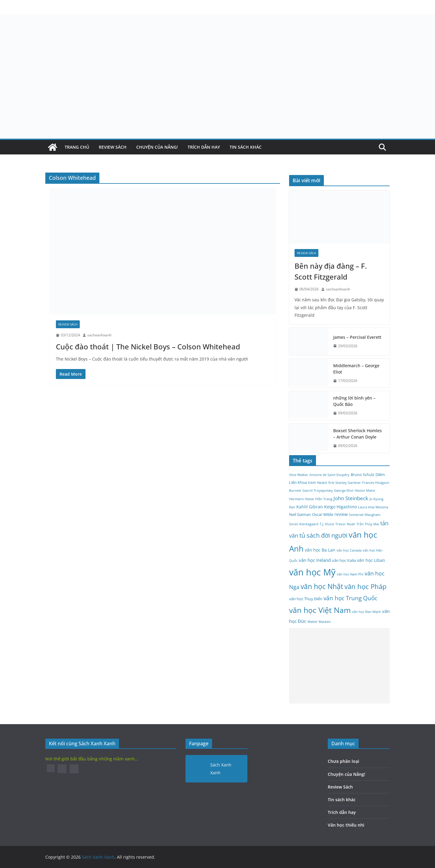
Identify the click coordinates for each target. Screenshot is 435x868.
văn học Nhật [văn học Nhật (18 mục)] (322, 586)
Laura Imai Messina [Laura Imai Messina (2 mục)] (373, 507)
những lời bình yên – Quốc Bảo (354, 401)
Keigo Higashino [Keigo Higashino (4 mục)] (340, 507)
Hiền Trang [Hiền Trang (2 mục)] (324, 499)
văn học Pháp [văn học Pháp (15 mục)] (365, 586)
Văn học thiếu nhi (346, 825)
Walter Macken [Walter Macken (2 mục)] (319, 622)
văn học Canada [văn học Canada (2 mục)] (349, 550)
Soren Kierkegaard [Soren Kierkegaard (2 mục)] (304, 524)
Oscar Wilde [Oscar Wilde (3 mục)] (323, 515)
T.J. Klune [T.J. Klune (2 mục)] (327, 524)
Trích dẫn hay (204, 147)
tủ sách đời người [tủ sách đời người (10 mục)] (323, 535)
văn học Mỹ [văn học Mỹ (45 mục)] (312, 572)
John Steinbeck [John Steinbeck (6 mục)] (351, 498)
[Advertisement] (339, 666)
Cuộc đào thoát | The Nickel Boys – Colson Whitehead (148, 347)
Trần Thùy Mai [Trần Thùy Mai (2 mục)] (368, 524)
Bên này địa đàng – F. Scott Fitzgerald (331, 271)
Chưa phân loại (343, 761)
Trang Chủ (77, 147)
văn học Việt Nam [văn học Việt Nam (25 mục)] (320, 610)
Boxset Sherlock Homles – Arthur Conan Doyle (358, 434)
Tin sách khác (246, 147)
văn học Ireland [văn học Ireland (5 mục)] (315, 560)
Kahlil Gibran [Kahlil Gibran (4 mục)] (310, 507)
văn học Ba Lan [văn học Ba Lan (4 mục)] (320, 550)
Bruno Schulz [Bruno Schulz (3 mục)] (362, 475)
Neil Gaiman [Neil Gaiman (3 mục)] (300, 515)
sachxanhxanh (99, 335)
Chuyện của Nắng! (157, 147)
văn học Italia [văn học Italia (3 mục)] (344, 560)
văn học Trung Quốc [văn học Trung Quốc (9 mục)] (350, 598)
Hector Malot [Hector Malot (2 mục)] (365, 491)
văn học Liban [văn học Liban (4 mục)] (371, 560)
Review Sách (113, 147)
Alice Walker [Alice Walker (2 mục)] (299, 475)
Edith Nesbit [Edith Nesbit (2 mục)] (318, 483)
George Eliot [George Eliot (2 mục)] (344, 491)
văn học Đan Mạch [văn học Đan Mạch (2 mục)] (366, 612)
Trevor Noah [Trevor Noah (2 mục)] (345, 524)
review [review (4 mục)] (341, 514)
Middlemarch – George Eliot (356, 369)
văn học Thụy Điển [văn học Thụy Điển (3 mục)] (306, 599)
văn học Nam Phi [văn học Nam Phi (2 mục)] (350, 574)
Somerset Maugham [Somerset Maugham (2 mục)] (365, 515)
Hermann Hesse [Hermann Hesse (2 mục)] (301, 499)
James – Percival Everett (357, 337)
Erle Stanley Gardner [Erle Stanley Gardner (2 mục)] (345, 483)
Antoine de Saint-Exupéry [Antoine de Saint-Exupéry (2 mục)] (329, 475)
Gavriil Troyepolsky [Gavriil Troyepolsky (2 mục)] (318, 491)
